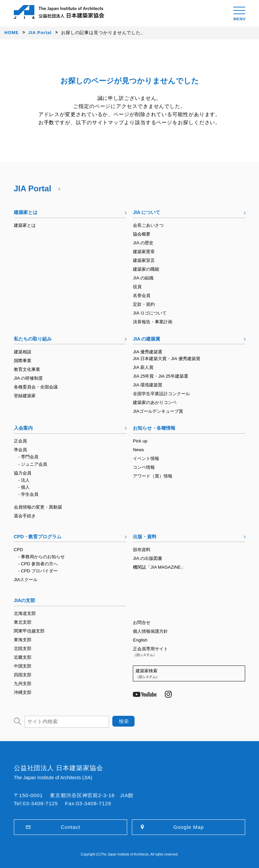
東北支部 (23, 622)
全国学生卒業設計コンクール (161, 394)
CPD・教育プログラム (38, 537)
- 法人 (24, 480)
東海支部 (23, 640)
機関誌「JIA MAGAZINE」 (159, 567)
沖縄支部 (23, 692)
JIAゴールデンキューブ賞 (158, 411)
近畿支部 (23, 657)
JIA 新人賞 (143, 367)
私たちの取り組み (33, 339)
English (140, 640)
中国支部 (23, 666)
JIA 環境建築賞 (148, 385)
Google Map (189, 827)
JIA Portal (33, 188)
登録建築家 (25, 396)
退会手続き (25, 516)
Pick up (140, 441)
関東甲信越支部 (29, 631)
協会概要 (142, 234)
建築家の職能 (146, 269)
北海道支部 (25, 613)
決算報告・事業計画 (153, 322)
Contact (70, 827)
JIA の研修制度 (28, 378)
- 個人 (24, 487)
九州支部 (23, 684)
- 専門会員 (28, 457)
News (138, 450)
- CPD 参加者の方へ (38, 564)
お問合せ (142, 622)
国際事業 (23, 361)
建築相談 (23, 352)
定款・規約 (144, 304)
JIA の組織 (143, 278)
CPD (18, 550)
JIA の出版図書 (148, 558)
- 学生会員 (28, 494)
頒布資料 (142, 550)
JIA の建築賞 (147, 339)
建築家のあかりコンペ (155, 402)
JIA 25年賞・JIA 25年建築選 (160, 376)
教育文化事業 (27, 369)
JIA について (147, 212)
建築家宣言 (144, 260)
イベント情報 (146, 458)
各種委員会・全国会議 (36, 387)
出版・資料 (145, 537)
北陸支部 (23, 648)
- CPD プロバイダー (38, 571)
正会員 (20, 441)
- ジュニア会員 (33, 464)
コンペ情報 (144, 467)
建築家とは (26, 212)
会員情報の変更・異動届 (38, 507)
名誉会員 (142, 295)
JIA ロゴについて (150, 313)
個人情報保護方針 (150, 631)
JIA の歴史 (143, 243)
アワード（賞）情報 (153, 476)
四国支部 (23, 675)
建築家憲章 (144, 252)
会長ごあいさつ (148, 225)
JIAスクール (26, 580)
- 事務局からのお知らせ (41, 557)
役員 (137, 287)
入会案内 (23, 428)
